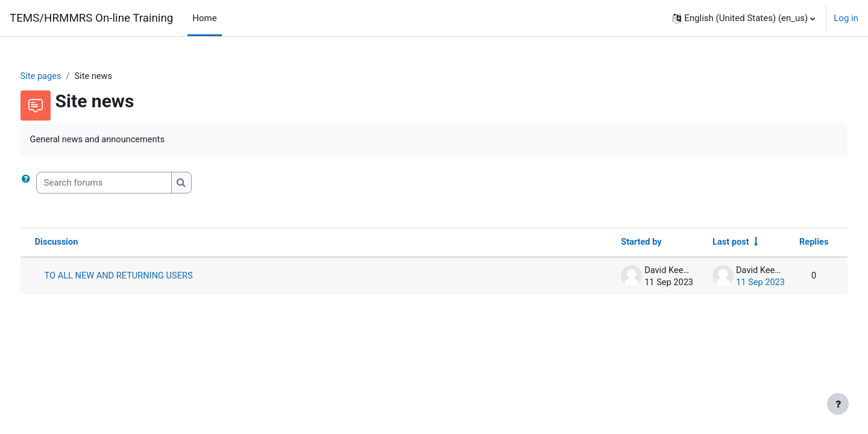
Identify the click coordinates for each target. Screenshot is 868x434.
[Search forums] (126, 184)
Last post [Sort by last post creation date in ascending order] (706, 244)
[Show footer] (838, 404)
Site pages (64, 77)
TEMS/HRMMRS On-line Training (91, 18)
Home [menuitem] (204, 18)
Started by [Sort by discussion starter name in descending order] (615, 244)
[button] (744, 18)
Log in (846, 18)
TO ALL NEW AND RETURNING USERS (143, 277)
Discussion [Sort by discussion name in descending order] (80, 244)
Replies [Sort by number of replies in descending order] (791, 244)
